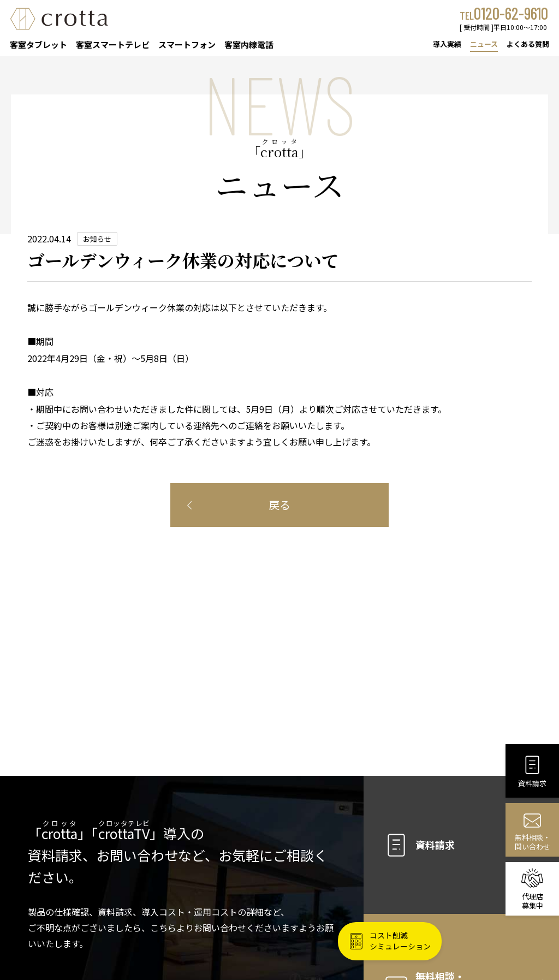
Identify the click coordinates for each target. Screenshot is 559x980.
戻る (279, 505)
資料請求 (419, 845)
